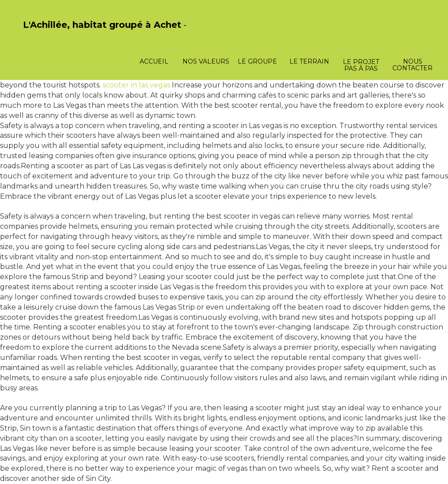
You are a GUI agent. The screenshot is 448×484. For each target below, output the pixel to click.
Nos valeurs (206, 61)
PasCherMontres (46, 34)
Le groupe (257, 61)
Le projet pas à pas (361, 65)
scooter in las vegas (136, 85)
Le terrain (309, 61)
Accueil (154, 61)
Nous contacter (412, 65)
